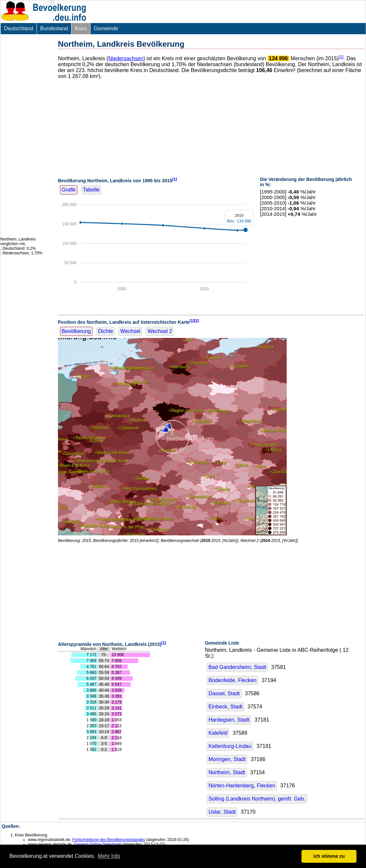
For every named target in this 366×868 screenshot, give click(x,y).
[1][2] (194, 320)
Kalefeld (218, 733)
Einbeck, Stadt (225, 707)
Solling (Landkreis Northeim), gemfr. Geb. (257, 799)
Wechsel (130, 331)
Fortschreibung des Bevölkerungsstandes (109, 840)
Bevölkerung (76, 331)
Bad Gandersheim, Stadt (237, 667)
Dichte (105, 331)
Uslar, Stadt (222, 812)
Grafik (69, 190)
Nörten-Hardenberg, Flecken (242, 786)
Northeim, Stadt (227, 772)
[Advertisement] (27, 136)
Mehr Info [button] (109, 856)
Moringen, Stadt (227, 759)
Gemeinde (106, 28)
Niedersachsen (126, 58)
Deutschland (19, 28)
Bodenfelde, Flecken (232, 680)
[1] (341, 57)
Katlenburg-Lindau (230, 746)
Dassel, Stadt (224, 693)
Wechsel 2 (160, 331)
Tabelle (91, 190)
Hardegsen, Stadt (229, 720)
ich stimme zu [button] (329, 856)
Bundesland (54, 28)
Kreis (81, 28)
